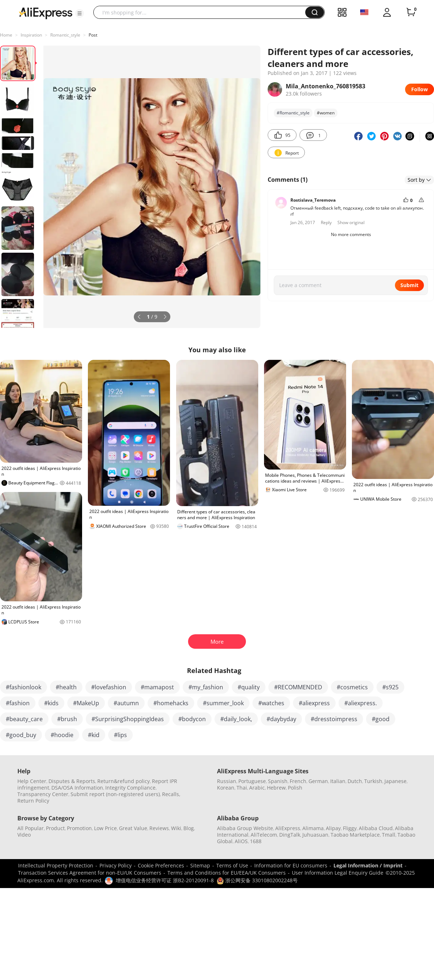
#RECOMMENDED (298, 687)
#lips (120, 735)
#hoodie (62, 735)
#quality (249, 687)
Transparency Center (43, 794)
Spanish (278, 781)
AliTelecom (264, 835)
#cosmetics (352, 687)
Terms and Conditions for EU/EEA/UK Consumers (227, 873)
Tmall (389, 835)
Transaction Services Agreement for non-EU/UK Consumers (90, 873)
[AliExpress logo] (46, 13)
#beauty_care (24, 719)
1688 (256, 841)
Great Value (133, 828)
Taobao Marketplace (355, 835)
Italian (338, 781)
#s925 (390, 687)
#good (381, 719)
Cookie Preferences (161, 865)
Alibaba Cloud (376, 828)
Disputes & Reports (72, 781)
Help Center (32, 781)
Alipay (333, 828)
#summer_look (223, 703)
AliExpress (288, 828)
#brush (67, 719)
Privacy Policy (116, 865)
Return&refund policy (124, 781)
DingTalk (290, 835)
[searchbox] (202, 12)
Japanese (395, 781)
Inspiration (31, 35)
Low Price (105, 828)
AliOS (241, 841)
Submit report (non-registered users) (115, 794)
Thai (242, 788)
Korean (226, 788)
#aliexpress (314, 703)
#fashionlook (24, 687)
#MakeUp (86, 703)
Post (93, 35)
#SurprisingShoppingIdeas (128, 719)
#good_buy (21, 735)
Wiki (176, 828)
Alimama (313, 828)
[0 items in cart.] (411, 12)
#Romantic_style (293, 113)
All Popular (31, 828)
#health (66, 687)
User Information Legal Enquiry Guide (338, 873)
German (318, 781)
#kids (51, 703)
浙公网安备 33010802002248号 (257, 880)
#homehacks (171, 703)
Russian (227, 781)
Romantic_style (65, 35)
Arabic (257, 788)
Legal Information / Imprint (368, 865)
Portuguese (252, 781)
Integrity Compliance (130, 788)
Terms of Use (232, 865)
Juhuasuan (315, 835)
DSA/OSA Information (77, 788)
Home (6, 35)
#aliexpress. (361, 703)
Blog (189, 828)
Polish (295, 788)
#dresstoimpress (334, 719)
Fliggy (350, 828)
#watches (271, 703)
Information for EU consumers (291, 865)
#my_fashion (206, 687)
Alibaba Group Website (245, 828)
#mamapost (157, 687)
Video (24, 835)
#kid (94, 735)
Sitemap (200, 865)
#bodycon (192, 719)
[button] (80, 13)
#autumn (126, 703)
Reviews (159, 828)
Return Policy (33, 801)
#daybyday (281, 719)
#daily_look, (236, 719)
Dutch (355, 781)
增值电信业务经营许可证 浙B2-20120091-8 (165, 880)
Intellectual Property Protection (56, 865)
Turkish (373, 781)
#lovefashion (109, 687)
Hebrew (276, 788)
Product (55, 828)
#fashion (18, 703)
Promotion (79, 828)
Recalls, (171, 794)
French (298, 781)
